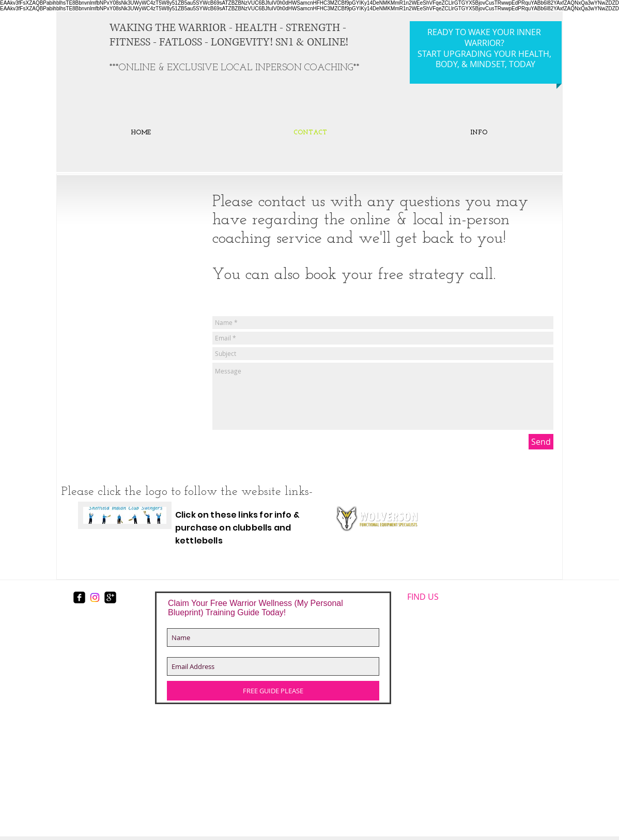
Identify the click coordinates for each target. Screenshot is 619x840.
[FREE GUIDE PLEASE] (273, 691)
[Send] (541, 442)
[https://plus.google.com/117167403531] (110, 597)
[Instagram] (95, 597)
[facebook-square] (79, 597)
